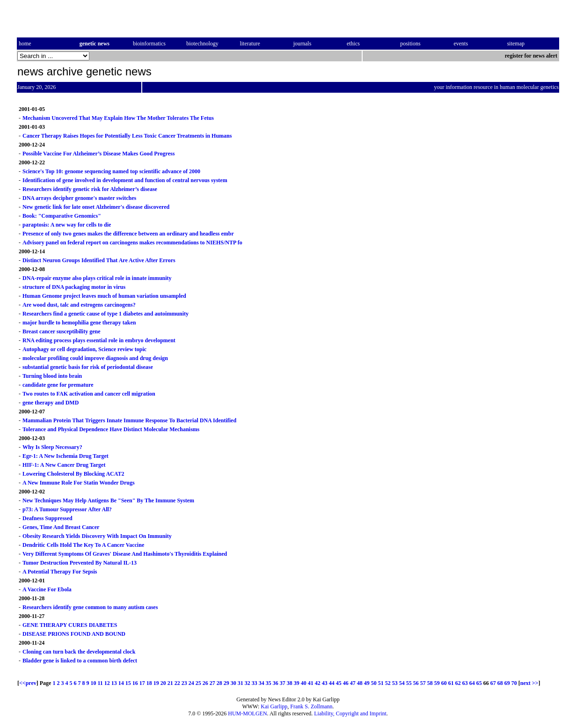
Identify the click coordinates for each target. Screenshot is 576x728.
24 (191, 683)
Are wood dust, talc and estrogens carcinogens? (79, 305)
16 (135, 683)
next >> (529, 683)
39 (297, 683)
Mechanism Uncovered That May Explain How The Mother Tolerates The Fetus (118, 118)
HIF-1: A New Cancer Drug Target (64, 465)
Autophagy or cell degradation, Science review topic (84, 349)
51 (381, 683)
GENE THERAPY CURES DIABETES (70, 625)
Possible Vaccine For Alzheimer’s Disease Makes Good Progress (98, 154)
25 (198, 683)
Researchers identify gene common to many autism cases (90, 607)
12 (107, 683)
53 (395, 683)
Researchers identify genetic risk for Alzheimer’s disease (90, 189)
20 (163, 683)
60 (444, 683)
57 (423, 683)
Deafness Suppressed (47, 518)
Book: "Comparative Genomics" (62, 216)
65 (479, 683)
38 (290, 683)
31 (241, 683)
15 (128, 683)
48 (360, 683)
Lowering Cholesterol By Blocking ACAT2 (73, 474)
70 (514, 683)
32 (248, 683)
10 (93, 683)
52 (388, 683)
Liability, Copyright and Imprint (350, 713)
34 (262, 683)
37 (283, 683)
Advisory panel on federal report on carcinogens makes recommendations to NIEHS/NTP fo (132, 243)
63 (465, 683)
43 (325, 683)
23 (184, 683)
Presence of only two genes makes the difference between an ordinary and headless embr (128, 234)
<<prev (28, 683)
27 (212, 683)
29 (226, 683)
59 (437, 683)
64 (472, 683)
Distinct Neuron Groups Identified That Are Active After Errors (99, 260)
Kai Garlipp (274, 706)
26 (205, 683)
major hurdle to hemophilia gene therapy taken (79, 323)
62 (458, 683)
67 (493, 683)
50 (374, 683)
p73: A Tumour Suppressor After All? (67, 509)
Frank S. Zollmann (311, 706)
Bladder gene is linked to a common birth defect (80, 661)
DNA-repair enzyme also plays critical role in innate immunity (97, 278)
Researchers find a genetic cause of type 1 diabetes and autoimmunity (106, 314)
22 (177, 683)
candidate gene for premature (58, 385)
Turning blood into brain (52, 376)
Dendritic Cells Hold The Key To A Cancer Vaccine (83, 545)
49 (367, 683)
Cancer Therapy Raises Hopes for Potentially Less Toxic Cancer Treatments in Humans (127, 136)
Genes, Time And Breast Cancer (61, 527)
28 (219, 683)
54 (402, 683)
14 (121, 683)
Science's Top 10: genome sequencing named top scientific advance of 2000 (111, 171)
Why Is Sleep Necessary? (52, 447)
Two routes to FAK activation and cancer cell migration (89, 394)
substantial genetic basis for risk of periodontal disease (88, 367)
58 (430, 683)
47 (353, 683)
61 (451, 683)
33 (255, 683)
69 (507, 683)
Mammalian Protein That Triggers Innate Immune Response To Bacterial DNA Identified (129, 420)
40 (304, 683)
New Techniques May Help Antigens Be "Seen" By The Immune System (108, 500)
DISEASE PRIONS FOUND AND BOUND (74, 634)
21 (170, 683)
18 (149, 683)
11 (100, 683)
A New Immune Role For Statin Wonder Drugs (79, 483)
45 (339, 683)
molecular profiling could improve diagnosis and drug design (95, 358)
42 (318, 683)
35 (269, 683)
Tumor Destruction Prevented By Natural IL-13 (80, 563)
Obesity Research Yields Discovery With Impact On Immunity (97, 536)
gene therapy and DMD (51, 403)
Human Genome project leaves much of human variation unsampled (104, 296)
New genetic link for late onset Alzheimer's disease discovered (96, 207)
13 (114, 683)
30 (233, 683)
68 (500, 683)
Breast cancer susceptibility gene (62, 331)
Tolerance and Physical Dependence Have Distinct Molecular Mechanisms (111, 429)
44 (332, 683)
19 (156, 683)
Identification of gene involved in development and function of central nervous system (125, 180)
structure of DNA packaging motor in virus (74, 287)
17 (142, 683)
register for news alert (532, 56)
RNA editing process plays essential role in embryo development (99, 340)
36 (276, 683)
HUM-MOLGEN (247, 713)
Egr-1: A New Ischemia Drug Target (66, 456)
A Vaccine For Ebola (47, 589)
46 (346, 683)
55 (409, 683)
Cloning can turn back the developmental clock (79, 652)
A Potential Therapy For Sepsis (60, 572)
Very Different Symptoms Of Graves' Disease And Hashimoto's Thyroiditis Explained (125, 554)
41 (311, 683)
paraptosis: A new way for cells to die (67, 225)
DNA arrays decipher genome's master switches (79, 198)
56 (416, 683)
